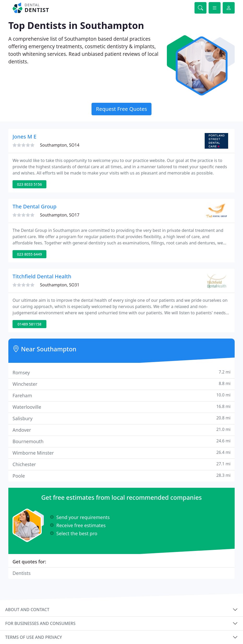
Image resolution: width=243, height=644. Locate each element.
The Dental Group (35, 206)
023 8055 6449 (29, 254)
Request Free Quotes (121, 109)
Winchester (121, 384)
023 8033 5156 (29, 184)
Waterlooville (121, 407)
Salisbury (121, 418)
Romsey (121, 372)
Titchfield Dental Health (42, 276)
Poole (121, 476)
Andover (121, 430)
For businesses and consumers (40, 623)
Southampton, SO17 (60, 215)
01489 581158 (29, 324)
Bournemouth (121, 441)
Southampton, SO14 (60, 145)
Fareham (121, 395)
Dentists (22, 573)
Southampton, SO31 (60, 285)
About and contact (27, 610)
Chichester (121, 464)
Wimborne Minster (121, 453)
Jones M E (25, 137)
